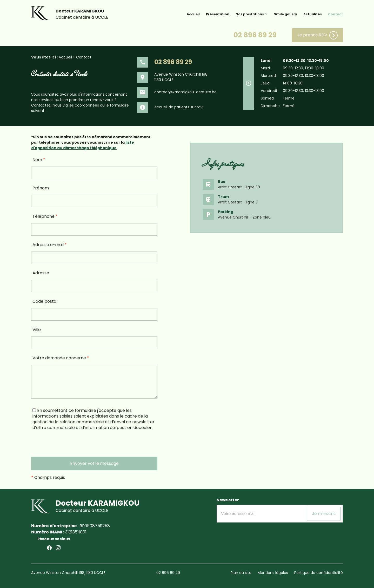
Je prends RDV (317, 35)
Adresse (41, 273)
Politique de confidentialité (319, 573)
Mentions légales (273, 573)
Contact (335, 14)
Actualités (313, 14)
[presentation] (71, 447)
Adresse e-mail (50, 245)
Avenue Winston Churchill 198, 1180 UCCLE (68, 573)
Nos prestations (250, 14)
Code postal (45, 301)
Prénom (41, 188)
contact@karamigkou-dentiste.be (185, 92)
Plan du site (241, 573)
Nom (39, 160)
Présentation (218, 14)
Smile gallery (286, 14)
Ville (37, 330)
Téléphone (45, 216)
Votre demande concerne (61, 358)
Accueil (193, 14)
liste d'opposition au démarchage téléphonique (83, 145)
